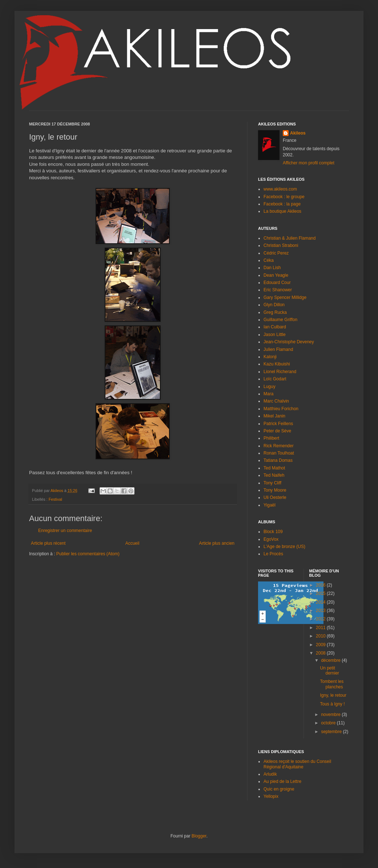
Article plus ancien (217, 543)
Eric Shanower (278, 290)
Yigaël (270, 505)
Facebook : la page (282, 204)
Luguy (270, 387)
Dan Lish (272, 268)
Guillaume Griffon (280, 320)
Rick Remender (279, 446)
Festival (55, 499)
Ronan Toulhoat (279, 453)
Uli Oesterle (275, 497)
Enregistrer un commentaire (65, 531)
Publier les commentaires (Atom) (88, 554)
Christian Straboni (281, 245)
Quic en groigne (279, 789)
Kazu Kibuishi (277, 364)
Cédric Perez (276, 253)
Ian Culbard (275, 327)
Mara (268, 394)
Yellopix (271, 796)
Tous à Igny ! (332, 704)
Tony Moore (275, 490)
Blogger (199, 836)
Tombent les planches (332, 684)
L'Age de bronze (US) (284, 547)
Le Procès (273, 554)
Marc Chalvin (276, 401)
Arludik (270, 774)
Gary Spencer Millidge (285, 297)
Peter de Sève (277, 431)
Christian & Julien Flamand (289, 238)
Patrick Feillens (278, 424)
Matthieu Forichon (281, 409)
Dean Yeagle (276, 275)
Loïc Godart (275, 379)
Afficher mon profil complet (309, 163)
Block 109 (273, 532)
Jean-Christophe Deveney (289, 342)
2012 (321, 619)
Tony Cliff (272, 483)
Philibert (271, 438)
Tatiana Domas (278, 460)
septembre (332, 732)
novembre (331, 715)
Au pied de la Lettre (282, 781)
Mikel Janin (274, 416)
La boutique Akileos (282, 211)
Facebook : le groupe (284, 197)
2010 (321, 636)
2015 (321, 593)
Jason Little (275, 335)
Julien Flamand (278, 349)
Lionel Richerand (280, 372)
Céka (269, 260)
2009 (321, 645)
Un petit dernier (329, 671)
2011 (321, 628)
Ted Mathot (274, 468)
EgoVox (271, 539)
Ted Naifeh (274, 475)
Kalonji (270, 357)
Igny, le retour (333, 695)
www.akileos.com (280, 189)
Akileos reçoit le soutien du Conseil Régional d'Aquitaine (297, 764)
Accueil (132, 543)
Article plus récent (48, 543)
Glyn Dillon (274, 305)
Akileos (298, 133)
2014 (321, 602)
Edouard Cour (277, 283)
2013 (321, 611)
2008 (321, 653)
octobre (329, 723)
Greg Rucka (275, 312)
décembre (331, 660)
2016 (321, 585)
